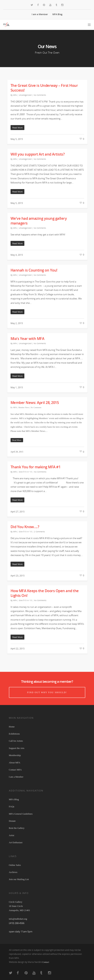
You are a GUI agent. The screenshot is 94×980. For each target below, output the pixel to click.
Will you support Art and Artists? (38, 154)
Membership (15, 755)
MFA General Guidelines (21, 814)
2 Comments (39, 532)
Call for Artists (16, 741)
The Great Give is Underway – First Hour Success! (44, 88)
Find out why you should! (47, 692)
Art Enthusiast (16, 842)
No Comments (40, 95)
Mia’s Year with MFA (27, 339)
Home (12, 727)
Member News (24, 407)
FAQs (12, 806)
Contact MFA (15, 770)
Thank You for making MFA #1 (36, 467)
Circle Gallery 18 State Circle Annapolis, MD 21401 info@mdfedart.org (20, 910)
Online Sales (15, 865)
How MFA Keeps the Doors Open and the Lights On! (45, 593)
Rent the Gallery (17, 828)
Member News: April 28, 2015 (35, 403)
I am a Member (40, 14)
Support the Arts (17, 748)
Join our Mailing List (19, 879)
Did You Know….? (25, 527)
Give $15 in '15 (25, 472)
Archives (13, 872)
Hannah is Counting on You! (34, 270)
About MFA (15, 763)
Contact (46, 962)
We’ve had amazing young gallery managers (39, 221)
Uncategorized (25, 95)
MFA (15, 95)
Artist (12, 835)
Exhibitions (14, 734)
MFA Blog (57, 14)
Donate (12, 821)
